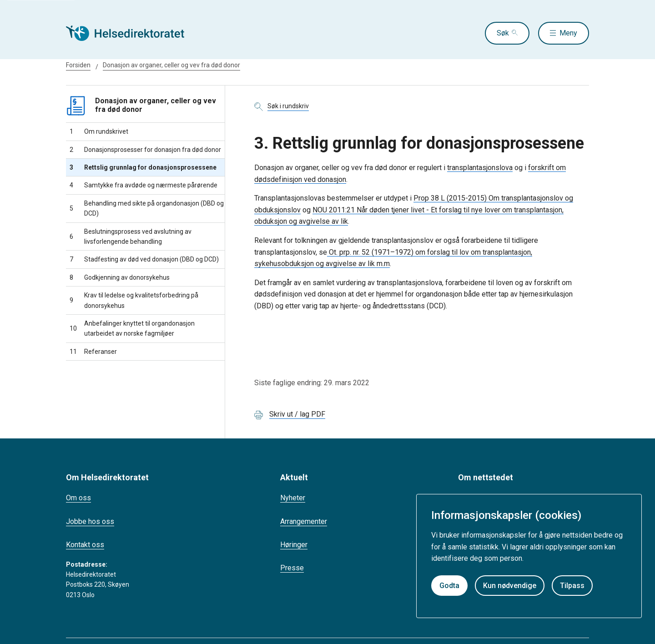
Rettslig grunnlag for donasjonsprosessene (143, 167)
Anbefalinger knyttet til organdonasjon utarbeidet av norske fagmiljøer (132, 328)
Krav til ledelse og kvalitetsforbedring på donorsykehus (134, 300)
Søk (503, 33)
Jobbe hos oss (90, 521)
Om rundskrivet (99, 131)
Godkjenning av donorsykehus (120, 277)
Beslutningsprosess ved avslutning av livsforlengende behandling (131, 236)
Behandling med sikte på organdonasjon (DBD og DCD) (147, 208)
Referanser (93, 352)
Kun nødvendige (510, 586)
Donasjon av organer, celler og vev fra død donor (171, 65)
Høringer (294, 545)
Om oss (78, 498)
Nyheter (293, 498)
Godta (449, 586)
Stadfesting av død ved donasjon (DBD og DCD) (144, 259)
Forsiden (78, 65)
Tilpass (572, 586)
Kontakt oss (85, 545)
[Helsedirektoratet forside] (131, 33)
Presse (292, 568)
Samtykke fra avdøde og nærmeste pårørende (144, 185)
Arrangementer (304, 521)
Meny (568, 33)
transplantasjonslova (480, 168)
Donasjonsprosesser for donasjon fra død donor (145, 150)
